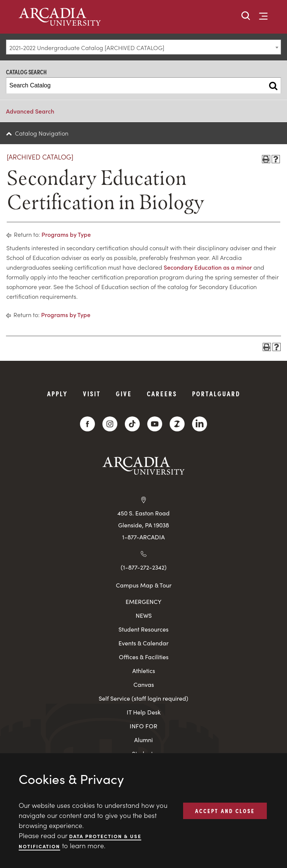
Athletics (144, 671)
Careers (162, 393)
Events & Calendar (143, 643)
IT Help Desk (144, 712)
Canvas (144, 684)
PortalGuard (216, 393)
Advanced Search (30, 111)
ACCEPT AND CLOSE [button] (225, 810)
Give (124, 393)
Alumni (143, 740)
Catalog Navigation (42, 133)
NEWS (144, 615)
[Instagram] (110, 424)
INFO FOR (143, 726)
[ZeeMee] (177, 424)
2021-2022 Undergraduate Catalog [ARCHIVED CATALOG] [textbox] (87, 47)
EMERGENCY (143, 602)
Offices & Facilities (144, 657)
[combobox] (143, 47)
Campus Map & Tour (144, 585)
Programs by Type (66, 234)
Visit (92, 393)
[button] (246, 16)
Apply (58, 393)
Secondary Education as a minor (208, 267)
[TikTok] (132, 424)
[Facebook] (87, 424)
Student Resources (143, 629)
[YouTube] (155, 424)
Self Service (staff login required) (143, 698)
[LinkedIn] (200, 424)
